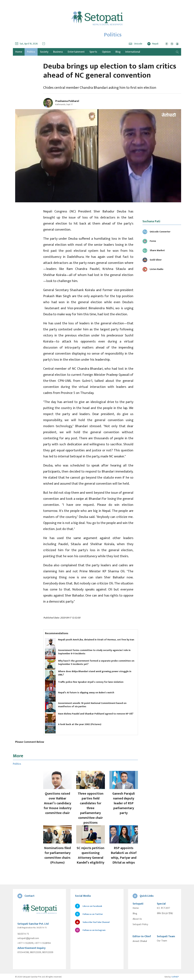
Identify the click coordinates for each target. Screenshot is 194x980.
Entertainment (76, 52)
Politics (31, 52)
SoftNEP (175, 977)
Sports (93, 52)
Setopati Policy (140, 925)
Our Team (162, 941)
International (133, 52)
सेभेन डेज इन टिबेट (165, 914)
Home (136, 908)
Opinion (106, 52)
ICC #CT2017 (163, 908)
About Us (137, 919)
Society (44, 52)
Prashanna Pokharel (67, 101)
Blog (118, 52)
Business (58, 52)
